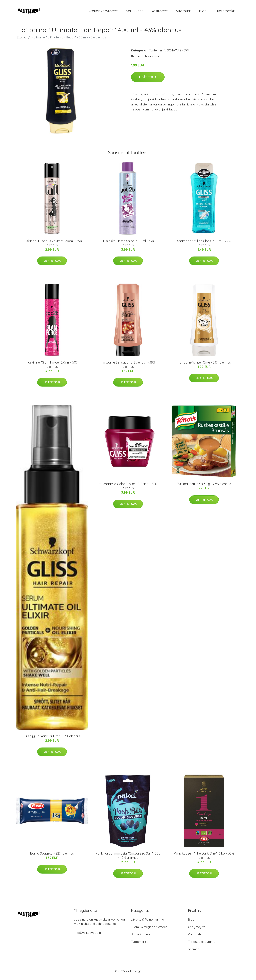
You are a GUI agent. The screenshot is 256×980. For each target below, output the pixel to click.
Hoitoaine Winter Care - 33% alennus (204, 364)
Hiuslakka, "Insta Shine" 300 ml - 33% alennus (128, 245)
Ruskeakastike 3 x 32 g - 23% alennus (204, 486)
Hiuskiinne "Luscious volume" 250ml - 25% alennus (52, 245)
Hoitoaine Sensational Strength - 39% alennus (128, 366)
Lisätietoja (148, 79)
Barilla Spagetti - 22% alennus (52, 856)
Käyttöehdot (197, 936)
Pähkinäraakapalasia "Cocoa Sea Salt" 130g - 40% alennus (128, 858)
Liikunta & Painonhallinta (147, 921)
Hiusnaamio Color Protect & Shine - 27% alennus (128, 488)
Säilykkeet (134, 12)
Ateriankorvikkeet (103, 12)
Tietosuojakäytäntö (202, 944)
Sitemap (194, 951)
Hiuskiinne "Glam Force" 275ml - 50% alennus (52, 366)
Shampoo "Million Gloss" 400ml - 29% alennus (204, 245)
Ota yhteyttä (197, 929)
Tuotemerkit (225, 12)
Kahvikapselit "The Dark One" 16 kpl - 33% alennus (204, 858)
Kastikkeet (159, 12)
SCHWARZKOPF (178, 52)
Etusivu (22, 39)
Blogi (203, 12)
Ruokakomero (141, 936)
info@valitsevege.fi (87, 935)
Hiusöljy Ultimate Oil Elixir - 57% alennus (52, 738)
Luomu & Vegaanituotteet (149, 929)
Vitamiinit (183, 12)
